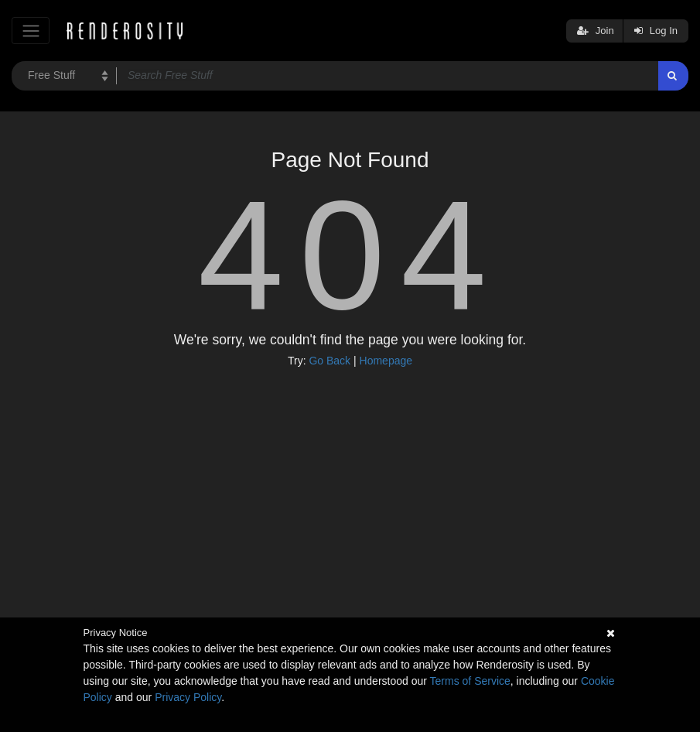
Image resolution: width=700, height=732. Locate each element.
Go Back (330, 361)
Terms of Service (470, 681)
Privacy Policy (188, 697)
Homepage (386, 361)
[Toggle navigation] (31, 31)
